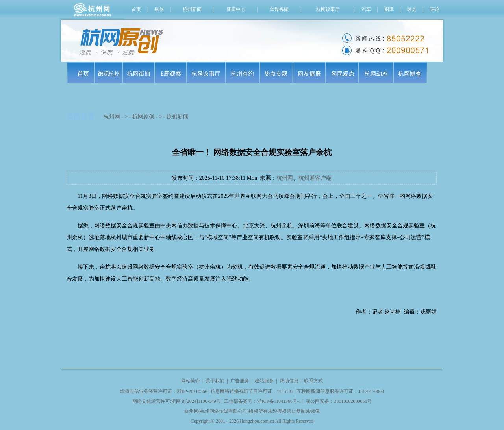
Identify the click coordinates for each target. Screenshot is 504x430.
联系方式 (313, 381)
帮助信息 (289, 381)
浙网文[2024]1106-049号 (196, 401)
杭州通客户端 (315, 178)
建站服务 (264, 381)
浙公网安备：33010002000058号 (339, 401)
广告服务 (240, 381)
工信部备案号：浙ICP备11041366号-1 (263, 401)
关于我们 (215, 381)
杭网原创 (143, 117)
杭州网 (112, 117)
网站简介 (191, 381)
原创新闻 (178, 117)
